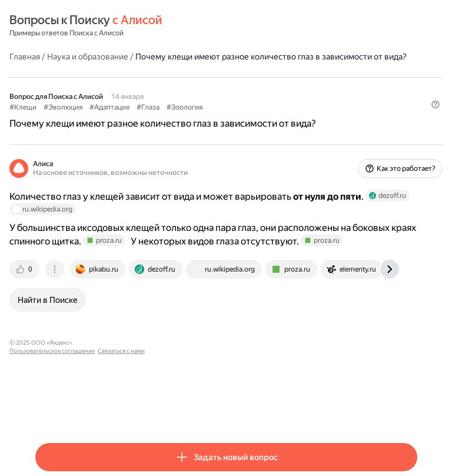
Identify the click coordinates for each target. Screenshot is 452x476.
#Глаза (148, 107)
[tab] (25, 269)
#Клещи (23, 107)
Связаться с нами (189, 343)
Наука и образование (88, 57)
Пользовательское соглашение (120, 343)
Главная (25, 57)
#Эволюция (63, 107)
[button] (436, 104)
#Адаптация (109, 107)
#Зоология (185, 107)
